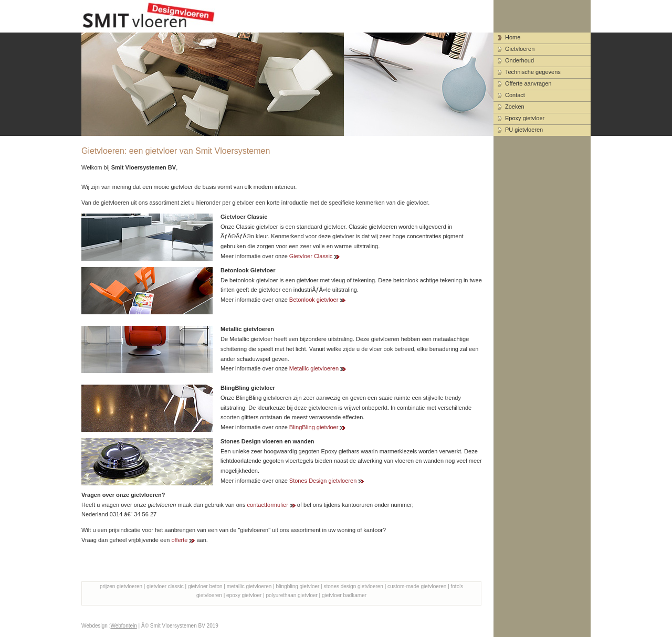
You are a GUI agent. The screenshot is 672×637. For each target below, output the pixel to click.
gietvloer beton (205, 586)
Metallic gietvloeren (314, 368)
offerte (179, 540)
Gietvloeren (520, 49)
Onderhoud (519, 60)
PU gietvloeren (524, 130)
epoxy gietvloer (244, 595)
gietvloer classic (165, 586)
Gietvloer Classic (311, 256)
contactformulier (268, 505)
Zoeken (515, 107)
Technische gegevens (533, 72)
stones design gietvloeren (354, 586)
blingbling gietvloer (298, 586)
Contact (515, 95)
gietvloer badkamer (344, 595)
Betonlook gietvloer (314, 300)
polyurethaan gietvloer (291, 595)
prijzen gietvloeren (121, 586)
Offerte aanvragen (528, 83)
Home (513, 37)
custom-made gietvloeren (417, 586)
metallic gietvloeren (249, 586)
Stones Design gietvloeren (323, 481)
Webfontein (123, 626)
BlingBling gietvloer (314, 427)
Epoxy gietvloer (525, 118)
